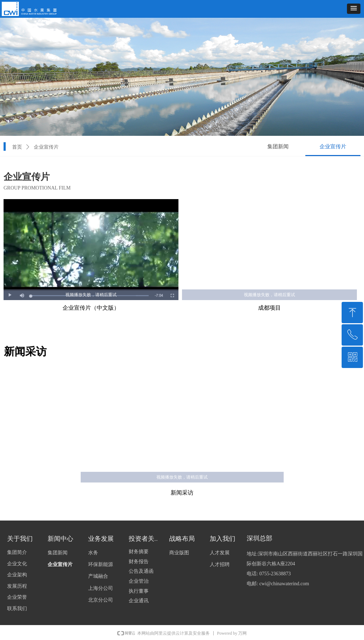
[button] (354, 9)
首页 (17, 147)
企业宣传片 (46, 147)
